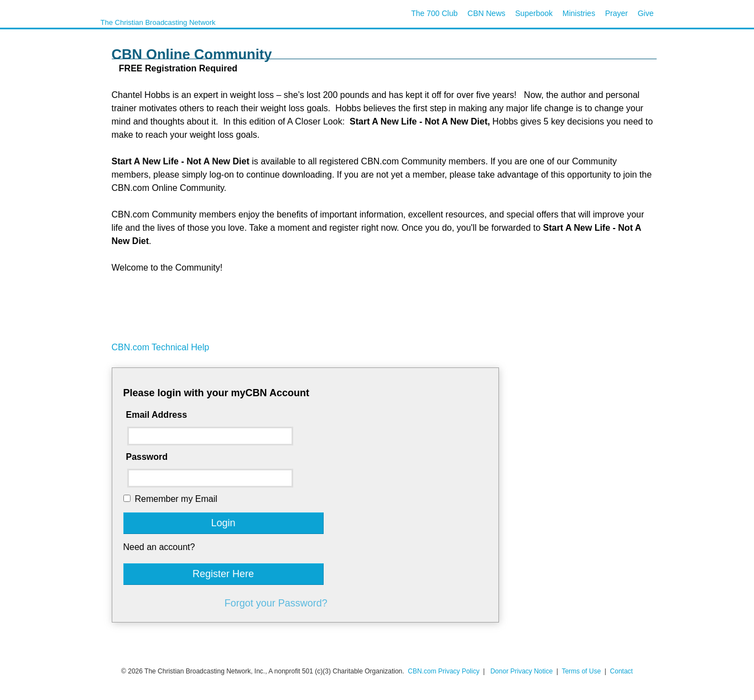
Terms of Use (582, 671)
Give (646, 13)
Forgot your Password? (276, 603)
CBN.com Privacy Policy (443, 671)
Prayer (617, 13)
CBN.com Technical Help (161, 347)
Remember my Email (176, 499)
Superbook (534, 13)
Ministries (579, 13)
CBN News (486, 13)
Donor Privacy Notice (521, 671)
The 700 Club (434, 13)
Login (223, 523)
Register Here (223, 574)
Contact (622, 671)
